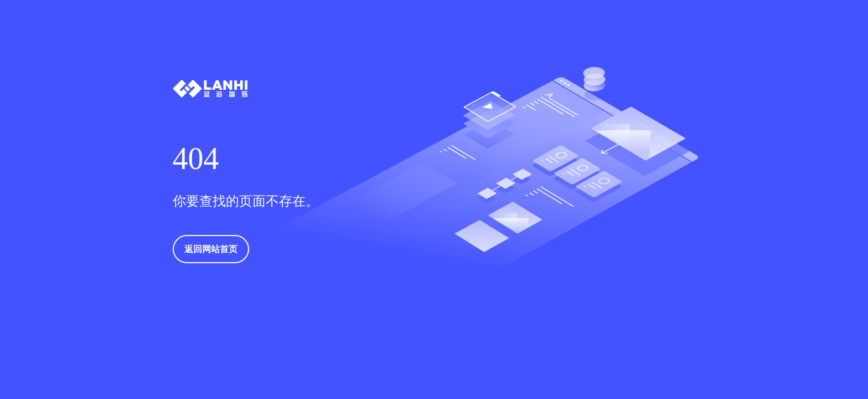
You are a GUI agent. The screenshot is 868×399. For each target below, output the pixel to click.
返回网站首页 (211, 249)
